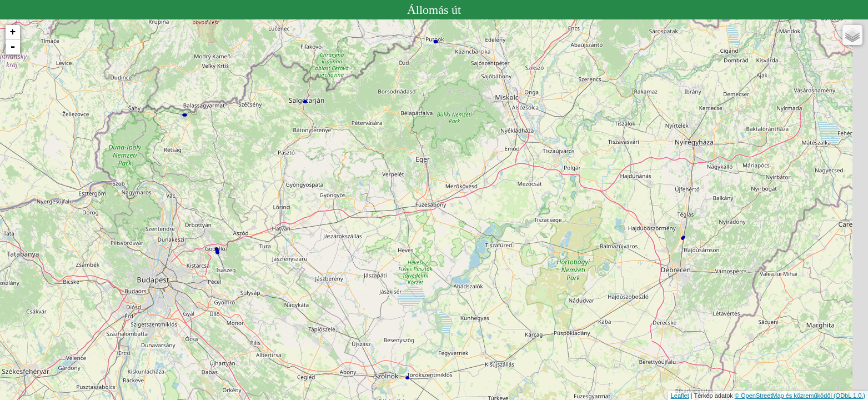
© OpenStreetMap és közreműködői (784, 396)
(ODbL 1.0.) (849, 396)
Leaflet (680, 396)
